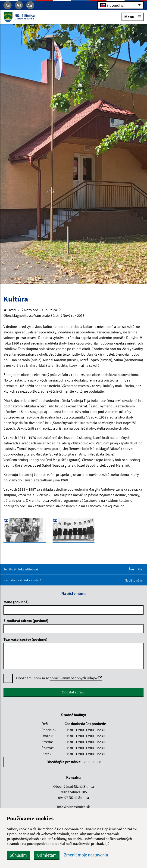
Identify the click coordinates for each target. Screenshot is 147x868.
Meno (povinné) (16, 602)
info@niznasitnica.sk (73, 807)
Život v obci (31, 310)
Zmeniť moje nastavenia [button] (86, 855)
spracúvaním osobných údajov (76, 678)
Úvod (10, 310)
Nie (141, 569)
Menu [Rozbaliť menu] (133, 17)
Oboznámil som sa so (59, 678)
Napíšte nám (133, 580)
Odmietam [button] (47, 855)
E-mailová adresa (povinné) (26, 621)
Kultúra (51, 310)
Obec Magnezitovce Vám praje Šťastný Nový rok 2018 (44, 315)
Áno (132, 569)
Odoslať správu (74, 692)
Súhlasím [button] (18, 855)
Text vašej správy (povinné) (25, 639)
